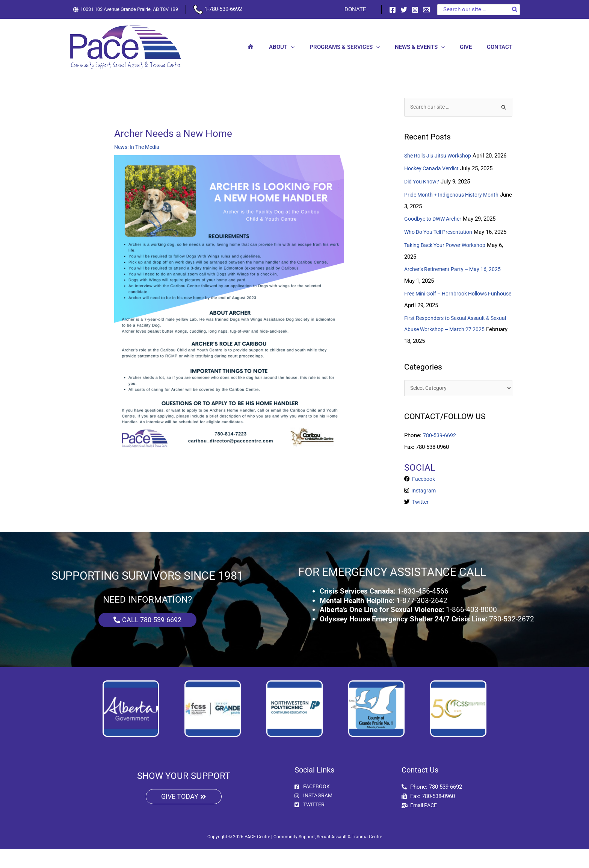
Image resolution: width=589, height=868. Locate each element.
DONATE (357, 9)
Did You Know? (423, 192)
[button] (308, 47)
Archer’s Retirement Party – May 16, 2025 (456, 290)
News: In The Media (139, 147)
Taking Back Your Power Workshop (448, 266)
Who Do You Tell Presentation (442, 242)
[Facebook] (393, 10)
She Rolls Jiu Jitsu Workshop (441, 156)
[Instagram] (415, 10)
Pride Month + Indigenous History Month (455, 205)
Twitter (420, 521)
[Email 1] (426, 10)
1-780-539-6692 (218, 9)
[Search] (515, 10)
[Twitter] (404, 10)
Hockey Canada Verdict (434, 180)
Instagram (423, 510)
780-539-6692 (439, 455)
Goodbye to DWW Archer (435, 229)
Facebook (424, 498)
